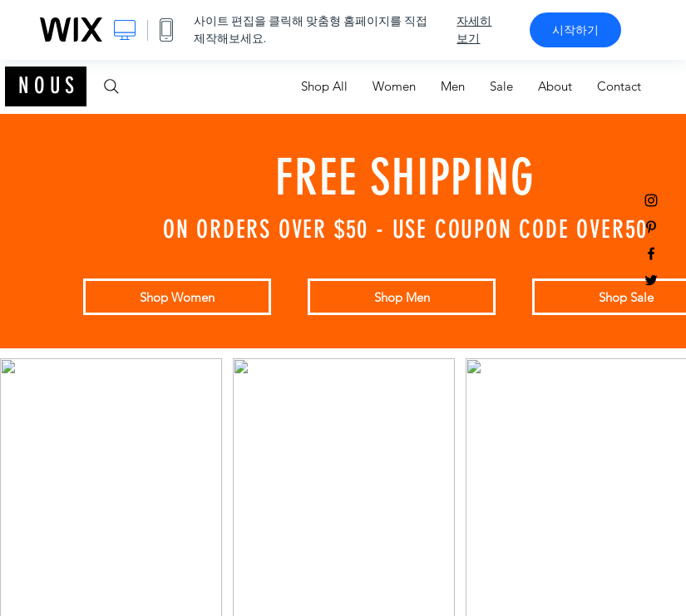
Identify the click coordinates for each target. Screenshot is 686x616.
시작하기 (575, 30)
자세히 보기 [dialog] (474, 30)
